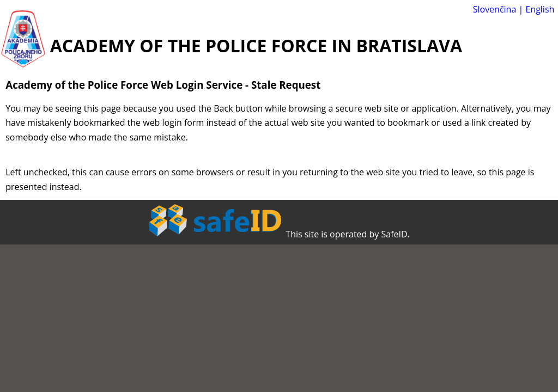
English (540, 9)
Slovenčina (495, 9)
